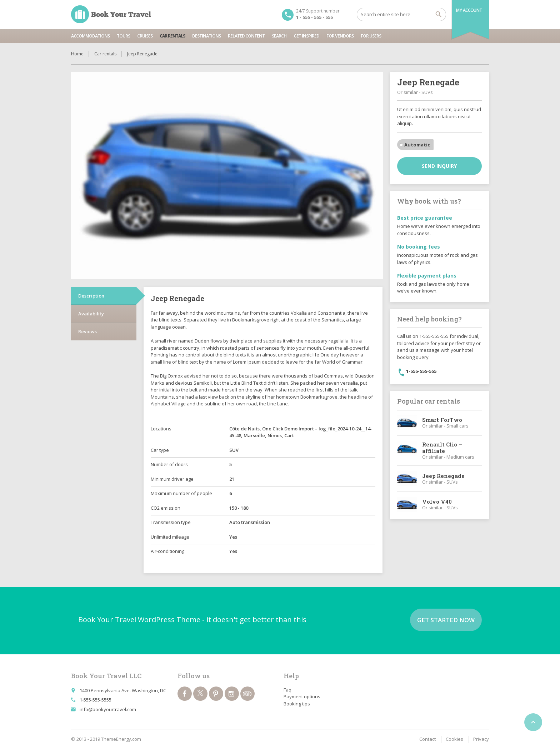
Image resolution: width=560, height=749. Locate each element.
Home (77, 54)
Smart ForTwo (442, 420)
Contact (427, 739)
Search (279, 36)
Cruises (145, 36)
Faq (287, 690)
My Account (469, 10)
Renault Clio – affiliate (442, 448)
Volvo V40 (437, 501)
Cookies (454, 739)
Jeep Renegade (443, 476)
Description (91, 296)
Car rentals (172, 36)
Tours (123, 36)
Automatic (417, 145)
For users (371, 36)
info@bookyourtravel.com (108, 709)
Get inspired (306, 36)
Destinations (206, 36)
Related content (246, 36)
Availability (91, 314)
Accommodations (90, 36)
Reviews (87, 331)
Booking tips (297, 704)
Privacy (481, 739)
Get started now (446, 620)
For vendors (340, 36)
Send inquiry (439, 166)
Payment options (302, 696)
